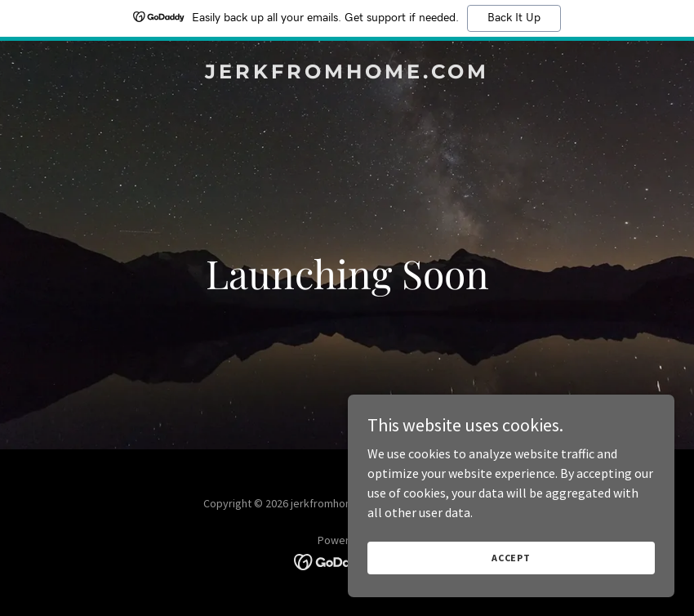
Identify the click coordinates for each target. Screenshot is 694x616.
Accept (511, 558)
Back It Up (514, 18)
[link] (347, 74)
